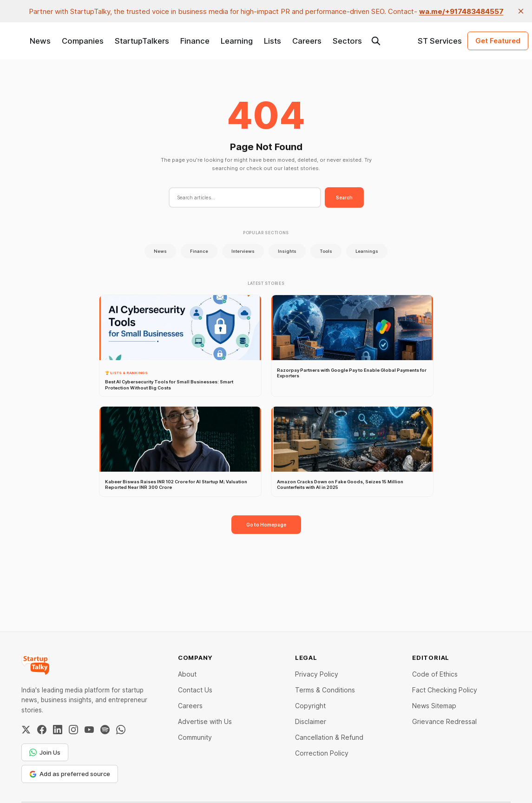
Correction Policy (322, 753)
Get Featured (498, 41)
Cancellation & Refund (329, 737)
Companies (83, 41)
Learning (237, 41)
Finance (195, 41)
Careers (307, 41)
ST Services (440, 41)
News (40, 41)
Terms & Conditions (325, 690)
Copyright (310, 706)
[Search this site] (376, 41)
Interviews (243, 251)
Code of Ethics (435, 674)
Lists (273, 41)
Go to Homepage (266, 525)
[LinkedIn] (58, 730)
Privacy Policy (317, 674)
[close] (521, 11)
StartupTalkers (142, 41)
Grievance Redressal (444, 721)
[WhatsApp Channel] (121, 730)
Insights (287, 251)
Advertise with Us (205, 721)
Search (344, 197)
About (187, 674)
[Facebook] (42, 730)
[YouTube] (89, 730)
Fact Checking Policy (445, 690)
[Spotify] (105, 730)
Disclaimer (311, 721)
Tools (326, 251)
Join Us (45, 752)
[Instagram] (73, 730)
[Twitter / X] (26, 730)
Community (195, 737)
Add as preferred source (70, 774)
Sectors (347, 41)
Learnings (367, 251)
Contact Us (195, 690)
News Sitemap (434, 706)
